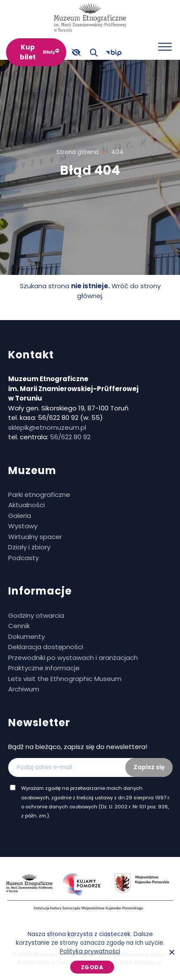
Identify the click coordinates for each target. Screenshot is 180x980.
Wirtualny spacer (35, 537)
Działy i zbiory (29, 547)
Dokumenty (26, 636)
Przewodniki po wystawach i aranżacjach (73, 658)
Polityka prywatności (90, 951)
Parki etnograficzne (39, 495)
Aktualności (26, 505)
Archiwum (24, 689)
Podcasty (23, 558)
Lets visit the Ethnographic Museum (65, 679)
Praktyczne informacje (44, 668)
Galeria (20, 516)
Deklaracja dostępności (46, 647)
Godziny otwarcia (36, 615)
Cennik (19, 626)
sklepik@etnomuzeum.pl (47, 427)
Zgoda (92, 967)
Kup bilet (28, 52)
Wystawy (23, 526)
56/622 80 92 (70, 437)
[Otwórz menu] (165, 47)
